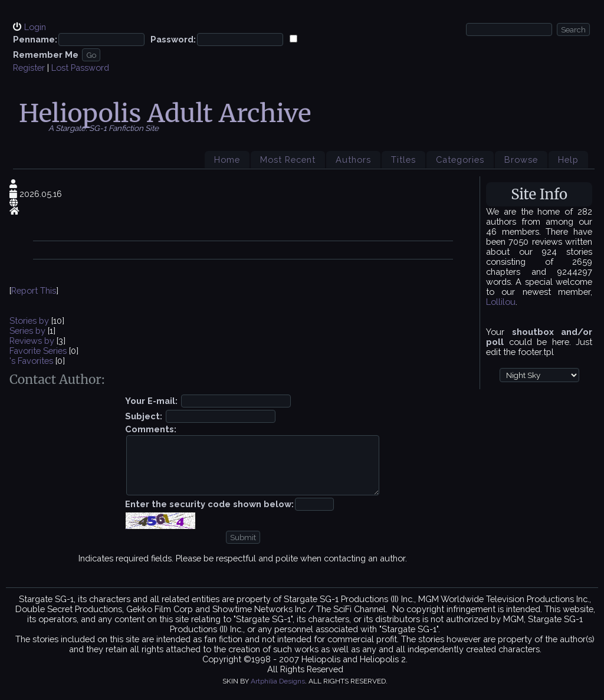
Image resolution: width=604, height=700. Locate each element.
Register (29, 68)
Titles (403, 160)
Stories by (30, 321)
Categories (460, 160)
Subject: (144, 416)
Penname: (35, 39)
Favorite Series (38, 351)
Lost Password (80, 68)
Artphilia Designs (278, 681)
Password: (173, 39)
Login (35, 27)
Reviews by (33, 341)
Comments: (151, 429)
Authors (353, 160)
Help (568, 160)
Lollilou (501, 302)
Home (227, 160)
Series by (29, 331)
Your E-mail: (151, 401)
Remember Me (46, 55)
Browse (521, 160)
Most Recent (288, 160)
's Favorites (31, 361)
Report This (34, 290)
